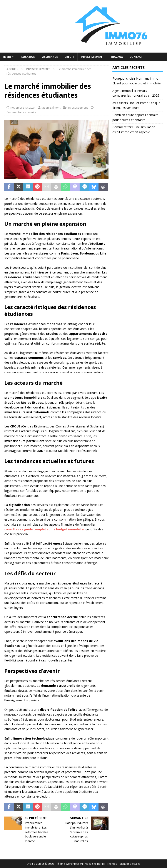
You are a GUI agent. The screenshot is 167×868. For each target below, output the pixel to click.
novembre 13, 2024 (23, 108)
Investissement (92, 57)
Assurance (50, 57)
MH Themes (109, 864)
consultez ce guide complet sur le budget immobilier (44, 529)
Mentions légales (130, 864)
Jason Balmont (51, 108)
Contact (136, 57)
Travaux (117, 57)
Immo (7, 57)
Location (28, 57)
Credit (69, 57)
